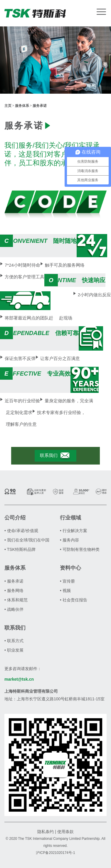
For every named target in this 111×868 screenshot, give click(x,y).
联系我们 (55, 456)
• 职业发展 (14, 650)
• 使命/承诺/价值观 (21, 531)
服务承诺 (40, 106)
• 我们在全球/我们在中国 (27, 540)
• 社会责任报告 (74, 600)
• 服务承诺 (14, 581)
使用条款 (65, 832)
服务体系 (22, 106)
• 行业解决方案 (74, 531)
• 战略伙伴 (14, 609)
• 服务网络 (14, 591)
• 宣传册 (67, 581)
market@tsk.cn (19, 679)
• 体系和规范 (16, 600)
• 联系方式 (14, 641)
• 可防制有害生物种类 (80, 549)
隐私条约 (46, 832)
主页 (8, 106)
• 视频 (65, 591)
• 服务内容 (69, 540)
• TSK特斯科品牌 (20, 549)
